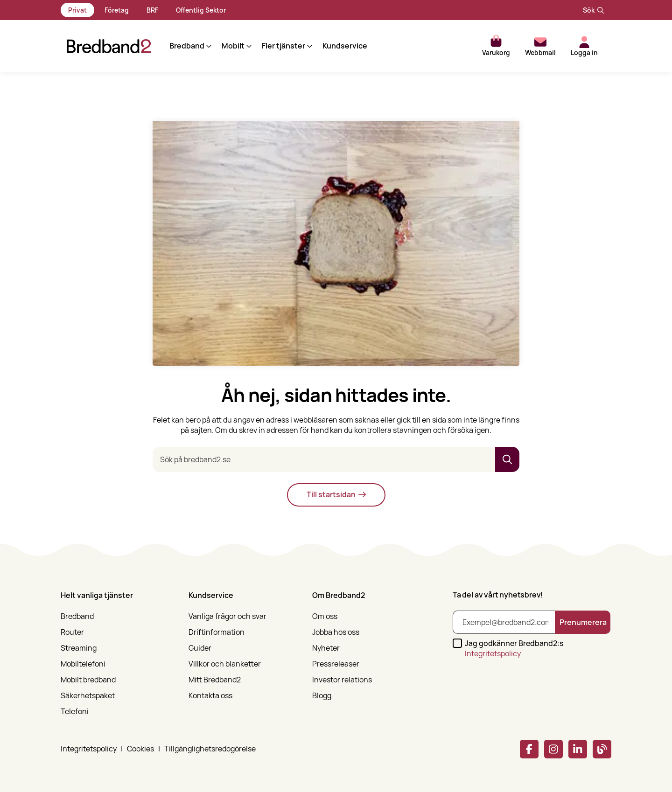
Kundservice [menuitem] (339, 46)
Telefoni (75, 712)
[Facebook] (529, 749)
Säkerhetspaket (88, 696)
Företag (117, 10)
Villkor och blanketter (225, 664)
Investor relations (342, 680)
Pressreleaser (336, 664)
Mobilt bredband (88, 680)
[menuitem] (119, 651)
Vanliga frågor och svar (227, 616)
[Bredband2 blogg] (602, 749)
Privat (77, 10)
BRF (152, 10)
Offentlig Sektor (201, 10)
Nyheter (326, 648)
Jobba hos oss (336, 632)
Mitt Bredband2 (215, 680)
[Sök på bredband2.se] (324, 459)
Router (72, 632)
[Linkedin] (578, 749)
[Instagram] (553, 749)
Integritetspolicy (493, 653)
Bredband (77, 616)
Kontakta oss (210, 696)
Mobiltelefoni (83, 664)
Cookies (140, 749)
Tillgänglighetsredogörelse (210, 749)
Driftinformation (217, 632)
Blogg (322, 696)
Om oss (325, 616)
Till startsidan (336, 494)
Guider (200, 648)
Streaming (79, 648)
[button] (184, 46)
